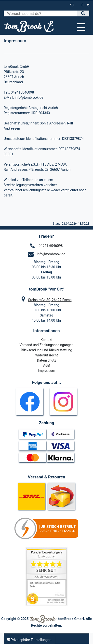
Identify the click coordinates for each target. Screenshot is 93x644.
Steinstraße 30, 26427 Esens (50, 300)
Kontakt (46, 340)
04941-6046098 (51, 246)
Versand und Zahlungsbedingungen (47, 345)
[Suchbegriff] (40, 13)
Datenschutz (46, 360)
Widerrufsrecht (46, 355)
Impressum (46, 371)
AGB (46, 365)
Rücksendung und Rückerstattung (46, 350)
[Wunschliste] (72, 5)
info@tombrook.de (51, 254)
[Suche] (83, 13)
